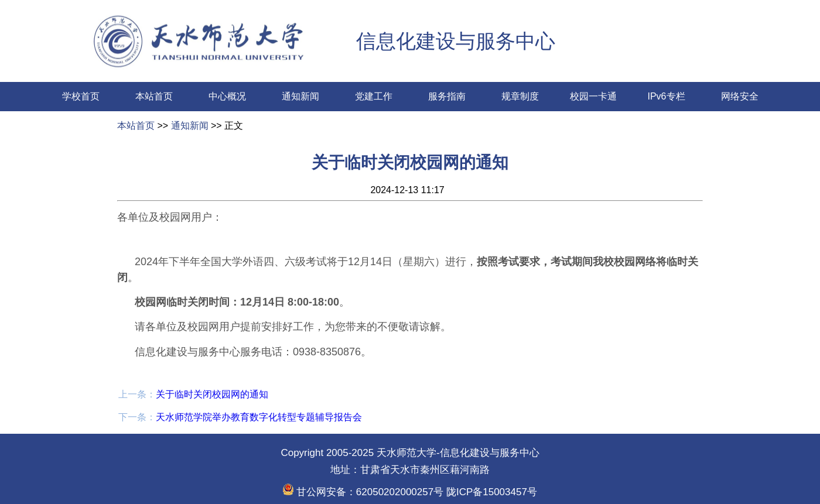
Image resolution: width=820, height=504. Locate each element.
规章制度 (520, 96)
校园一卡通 (593, 96)
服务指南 (447, 96)
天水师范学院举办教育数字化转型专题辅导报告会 (259, 417)
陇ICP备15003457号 (490, 492)
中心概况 (227, 96)
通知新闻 (300, 96)
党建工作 (374, 96)
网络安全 (740, 96)
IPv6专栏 (666, 96)
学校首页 (81, 96)
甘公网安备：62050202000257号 (363, 492)
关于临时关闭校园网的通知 (212, 394)
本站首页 (154, 96)
